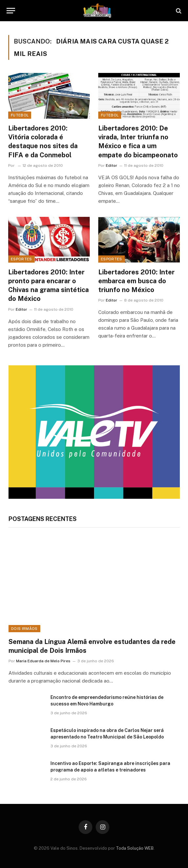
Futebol (20, 115)
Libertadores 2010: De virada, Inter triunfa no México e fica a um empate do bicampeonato (138, 142)
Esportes (21, 259)
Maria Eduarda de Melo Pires (43, 661)
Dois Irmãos (24, 629)
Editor (112, 165)
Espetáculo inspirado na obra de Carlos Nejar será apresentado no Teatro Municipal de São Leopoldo (107, 734)
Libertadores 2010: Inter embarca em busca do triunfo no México (136, 281)
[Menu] (11, 11)
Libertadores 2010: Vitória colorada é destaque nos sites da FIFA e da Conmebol (43, 142)
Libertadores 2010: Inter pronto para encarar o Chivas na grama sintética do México (48, 286)
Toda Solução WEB (135, 848)
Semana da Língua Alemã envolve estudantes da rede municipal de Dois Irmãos (92, 646)
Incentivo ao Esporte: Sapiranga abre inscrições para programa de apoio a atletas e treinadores (110, 767)
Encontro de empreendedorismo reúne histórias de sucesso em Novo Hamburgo (107, 701)
